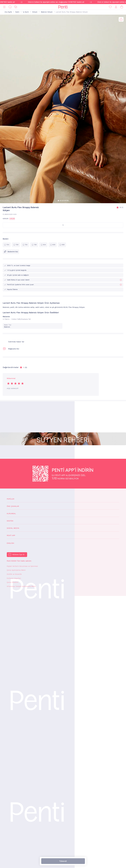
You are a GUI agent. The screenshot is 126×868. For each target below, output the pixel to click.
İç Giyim (26, 12)
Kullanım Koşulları (14, 578)
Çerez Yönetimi (13, 582)
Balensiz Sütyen (47, 12)
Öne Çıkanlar (13, 506)
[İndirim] (16, 7)
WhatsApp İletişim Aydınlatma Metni (21, 586)
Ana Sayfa (8, 12)
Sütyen (35, 12)
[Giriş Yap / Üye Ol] (116, 7)
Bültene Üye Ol (18, 555)
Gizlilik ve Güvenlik (14, 574)
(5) (122, 207)
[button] (58, 201)
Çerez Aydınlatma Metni (16, 570)
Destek (10, 521)
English (10, 543)
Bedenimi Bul (11, 252)
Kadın (17, 12)
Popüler (11, 499)
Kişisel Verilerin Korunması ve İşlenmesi (22, 566)
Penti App (11, 535)
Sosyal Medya (13, 528)
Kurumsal (11, 514)
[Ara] (10, 7)
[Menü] (4, 7)
